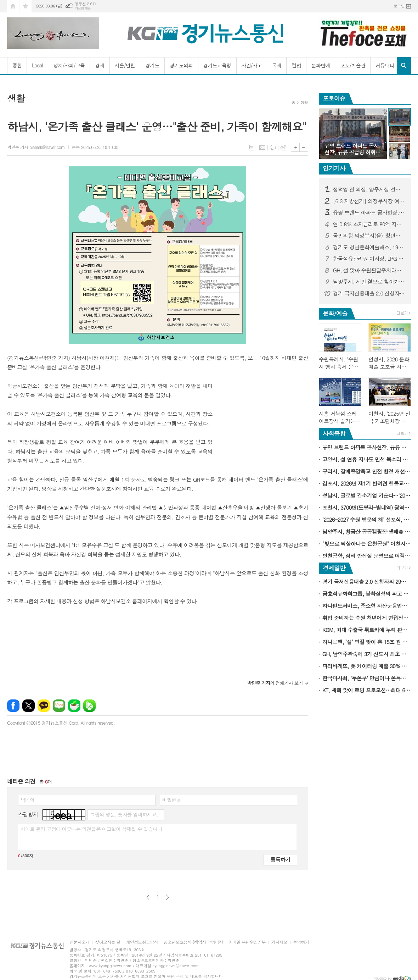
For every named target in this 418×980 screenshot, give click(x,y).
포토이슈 (334, 98)
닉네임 (27, 800)
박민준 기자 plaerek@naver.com (36, 147)
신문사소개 (79, 942)
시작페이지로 (13, 6)
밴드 (89, 706)
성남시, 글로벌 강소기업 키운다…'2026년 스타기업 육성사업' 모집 (367, 495)
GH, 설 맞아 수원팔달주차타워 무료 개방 (369, 270)
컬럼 (296, 65)
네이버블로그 (59, 706)
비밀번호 (172, 800)
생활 (304, 102)
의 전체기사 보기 (275, 683)
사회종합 (334, 433)
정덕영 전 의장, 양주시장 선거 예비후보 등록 (369, 189)
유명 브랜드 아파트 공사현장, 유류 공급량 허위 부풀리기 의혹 (369, 212)
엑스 (29, 706)
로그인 (399, 6)
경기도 (152, 65)
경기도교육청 (217, 65)
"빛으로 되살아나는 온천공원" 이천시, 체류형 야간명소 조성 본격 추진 (367, 544)
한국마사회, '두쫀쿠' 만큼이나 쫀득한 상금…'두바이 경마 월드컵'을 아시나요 (367, 678)
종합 (17, 65)
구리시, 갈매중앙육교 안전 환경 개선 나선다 (367, 471)
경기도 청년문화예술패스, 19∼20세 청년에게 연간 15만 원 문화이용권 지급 (369, 247)
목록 (252, 148)
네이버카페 (74, 706)
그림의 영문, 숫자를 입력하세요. (124, 814)
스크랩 (283, 148)
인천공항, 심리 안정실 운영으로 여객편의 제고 (367, 556)
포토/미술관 (353, 65)
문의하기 (301, 942)
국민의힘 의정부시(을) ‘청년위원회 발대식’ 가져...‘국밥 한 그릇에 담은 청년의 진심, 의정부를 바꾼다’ (369, 236)
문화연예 (321, 65)
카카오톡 (44, 706)
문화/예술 (335, 313)
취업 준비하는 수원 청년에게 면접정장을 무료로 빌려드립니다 (367, 618)
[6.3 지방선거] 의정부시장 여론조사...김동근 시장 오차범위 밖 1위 (369, 201)
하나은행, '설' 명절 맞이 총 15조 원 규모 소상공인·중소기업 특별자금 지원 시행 (367, 642)
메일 (262, 148)
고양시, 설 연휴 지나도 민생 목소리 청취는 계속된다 (367, 459)
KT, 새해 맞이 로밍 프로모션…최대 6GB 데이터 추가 (367, 690)
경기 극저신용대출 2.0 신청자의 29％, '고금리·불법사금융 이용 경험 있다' (369, 293)
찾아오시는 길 (108, 942)
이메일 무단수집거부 (247, 942)
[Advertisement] (264, 426)
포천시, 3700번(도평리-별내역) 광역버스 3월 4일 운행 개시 (367, 507)
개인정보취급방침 (142, 942)
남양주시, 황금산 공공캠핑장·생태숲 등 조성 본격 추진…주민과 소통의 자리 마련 (367, 531)
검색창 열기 (404, 66)
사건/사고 (252, 65)
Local (37, 65)
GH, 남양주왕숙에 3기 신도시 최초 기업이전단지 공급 (367, 654)
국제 (277, 65)
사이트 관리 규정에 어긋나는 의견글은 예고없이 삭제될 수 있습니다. (92, 829)
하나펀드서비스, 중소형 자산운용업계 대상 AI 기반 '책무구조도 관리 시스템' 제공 (367, 606)
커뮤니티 (385, 65)
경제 (100, 65)
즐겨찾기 (26, 6)
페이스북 (13, 706)
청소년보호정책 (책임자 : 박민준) (193, 942)
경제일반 (334, 568)
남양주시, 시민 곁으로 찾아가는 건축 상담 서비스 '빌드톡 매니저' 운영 (369, 282)
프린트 (273, 148)
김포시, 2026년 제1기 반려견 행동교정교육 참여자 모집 (367, 483)
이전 (148, 897)
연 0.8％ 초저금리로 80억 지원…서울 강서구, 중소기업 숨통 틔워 (369, 224)
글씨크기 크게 (295, 147)
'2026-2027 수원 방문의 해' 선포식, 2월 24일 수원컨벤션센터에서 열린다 (367, 519)
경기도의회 (181, 65)
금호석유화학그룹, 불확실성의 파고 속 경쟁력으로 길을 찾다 (367, 594)
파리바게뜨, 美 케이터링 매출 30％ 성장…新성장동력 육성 (367, 666)
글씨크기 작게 (304, 147)
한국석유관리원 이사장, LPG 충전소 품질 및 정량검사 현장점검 (369, 259)
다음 (167, 897)
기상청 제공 (83, 8)
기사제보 (279, 942)
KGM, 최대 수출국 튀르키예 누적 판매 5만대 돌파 (367, 630)
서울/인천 (125, 65)
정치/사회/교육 (69, 65)
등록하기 (280, 859)
